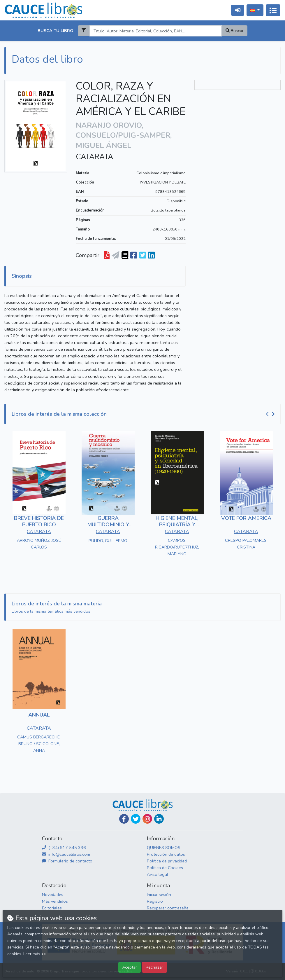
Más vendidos (55, 901)
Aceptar (130, 967)
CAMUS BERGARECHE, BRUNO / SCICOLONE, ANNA (39, 744)
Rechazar (154, 967)
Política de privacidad (167, 861)
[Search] (155, 31)
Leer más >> (35, 954)
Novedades (53, 895)
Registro (155, 901)
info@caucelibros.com (66, 854)
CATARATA (94, 157)
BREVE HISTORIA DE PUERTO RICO (39, 521)
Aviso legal (158, 874)
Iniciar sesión (159, 895)
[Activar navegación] (273, 10)
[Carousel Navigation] (271, 414)
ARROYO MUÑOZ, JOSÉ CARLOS (39, 544)
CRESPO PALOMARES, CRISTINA (246, 544)
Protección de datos (166, 854)
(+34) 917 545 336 (64, 848)
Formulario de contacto (67, 861)
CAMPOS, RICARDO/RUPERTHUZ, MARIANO (177, 547)
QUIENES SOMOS (164, 848)
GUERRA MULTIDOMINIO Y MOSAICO (108, 524)
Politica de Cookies (165, 868)
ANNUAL (39, 715)
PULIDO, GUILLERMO (108, 541)
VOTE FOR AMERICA (246, 518)
